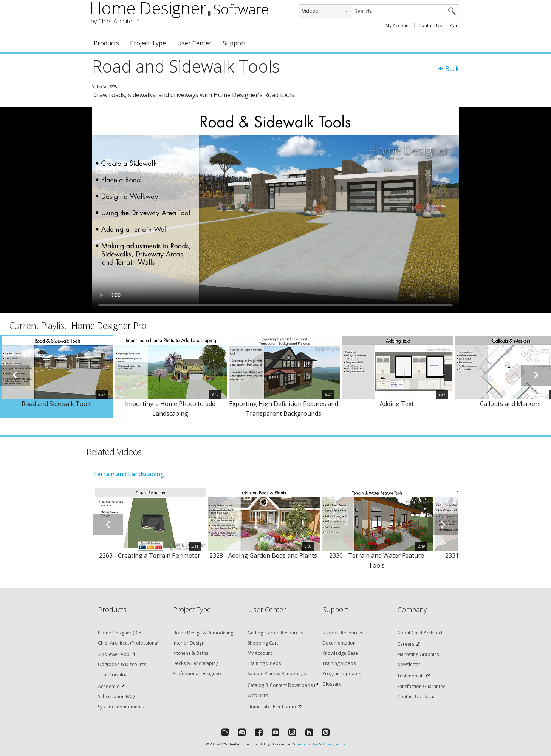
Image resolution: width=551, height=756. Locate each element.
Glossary (332, 684)
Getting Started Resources (275, 633)
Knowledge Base (340, 653)
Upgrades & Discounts (122, 664)
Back (448, 69)
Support (234, 43)
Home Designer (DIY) (120, 633)
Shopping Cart (263, 643)
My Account (398, 25)
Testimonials (411, 676)
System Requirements (121, 707)
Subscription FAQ (116, 697)
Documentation (339, 643)
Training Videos (264, 663)
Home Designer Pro (109, 326)
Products (106, 43)
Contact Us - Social (417, 697)
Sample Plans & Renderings (277, 673)
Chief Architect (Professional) (129, 643)
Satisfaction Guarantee (421, 686)
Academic (108, 686)
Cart (455, 25)
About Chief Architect (420, 633)
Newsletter (409, 664)
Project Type (148, 43)
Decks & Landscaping (196, 663)
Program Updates (342, 673)
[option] (57, 376)
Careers (406, 644)
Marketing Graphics (418, 654)
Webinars (258, 695)
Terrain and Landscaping (128, 474)
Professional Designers (197, 673)
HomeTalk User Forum (272, 707)
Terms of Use (307, 744)
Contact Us (430, 25)
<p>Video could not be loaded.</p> (275, 210)
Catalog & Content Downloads (280, 685)
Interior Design (189, 643)
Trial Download (114, 675)
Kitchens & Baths (190, 653)
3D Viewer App (114, 654)
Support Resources (343, 633)
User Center (194, 43)
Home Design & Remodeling (203, 633)
